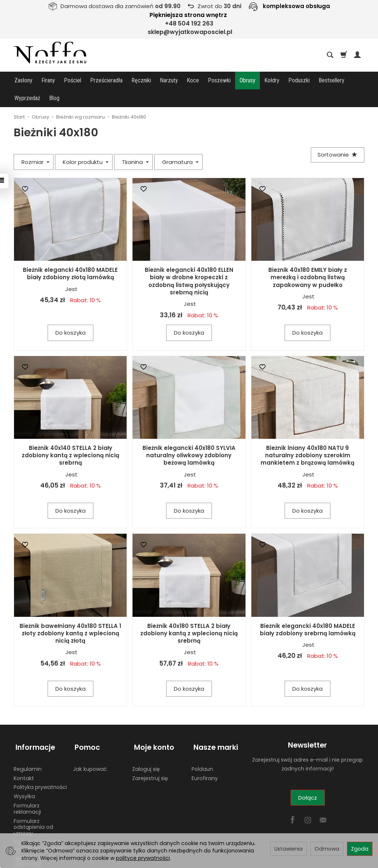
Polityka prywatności (40, 765)
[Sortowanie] (337, 138)
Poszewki (219, 80)
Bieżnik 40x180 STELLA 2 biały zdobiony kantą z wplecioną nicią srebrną (189, 616)
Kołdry (272, 80)
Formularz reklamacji (27, 787)
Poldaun (202, 747)
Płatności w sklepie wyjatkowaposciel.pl (39, 824)
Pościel (73, 80)
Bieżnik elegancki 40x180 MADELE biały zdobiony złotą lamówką (70, 256)
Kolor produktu (86, 144)
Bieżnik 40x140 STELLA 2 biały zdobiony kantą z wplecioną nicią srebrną (71, 438)
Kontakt (24, 756)
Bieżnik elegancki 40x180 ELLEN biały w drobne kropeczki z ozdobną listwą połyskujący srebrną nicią (189, 263)
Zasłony (23, 80)
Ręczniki (141, 80)
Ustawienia (288, 849)
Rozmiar (35, 144)
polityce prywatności (143, 858)
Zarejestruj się (150, 756)
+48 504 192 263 (189, 23)
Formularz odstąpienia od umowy (33, 805)
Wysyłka (24, 775)
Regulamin (28, 747)
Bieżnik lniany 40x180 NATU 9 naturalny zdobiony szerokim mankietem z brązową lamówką (307, 438)
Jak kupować (90, 747)
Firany (48, 80)
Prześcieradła (106, 80)
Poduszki (299, 80)
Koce (193, 80)
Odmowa (327, 849)
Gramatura (180, 144)
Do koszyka (71, 315)
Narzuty (169, 80)
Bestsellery (331, 80)
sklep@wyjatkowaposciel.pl (190, 32)
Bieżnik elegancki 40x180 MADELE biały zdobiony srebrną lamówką (308, 612)
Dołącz (308, 780)
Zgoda (360, 849)
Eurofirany (205, 756)
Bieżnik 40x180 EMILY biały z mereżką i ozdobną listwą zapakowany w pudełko (308, 260)
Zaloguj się (146, 747)
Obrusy (248, 80)
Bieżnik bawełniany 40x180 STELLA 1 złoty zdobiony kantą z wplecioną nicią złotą (70, 616)
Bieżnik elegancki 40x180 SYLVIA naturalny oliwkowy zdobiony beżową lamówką (189, 438)
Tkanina (135, 144)
